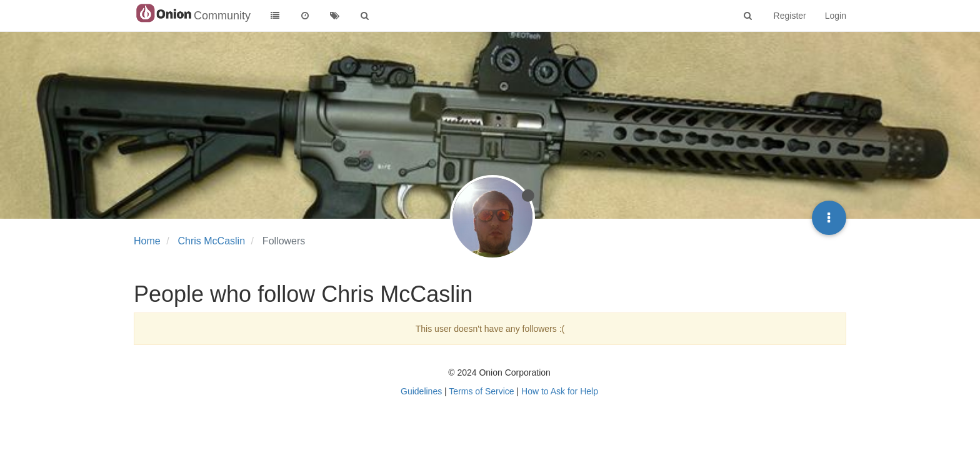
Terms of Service (481, 391)
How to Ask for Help (560, 391)
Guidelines (421, 391)
